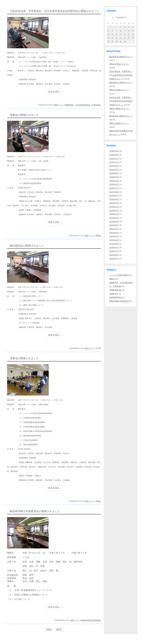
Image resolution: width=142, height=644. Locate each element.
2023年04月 (114, 240)
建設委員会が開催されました (121, 57)
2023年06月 (114, 233)
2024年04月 (114, 199)
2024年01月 (114, 207)
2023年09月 (114, 222)
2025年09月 (114, 166)
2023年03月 (114, 244)
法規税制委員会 (115, 297)
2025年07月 (114, 170)
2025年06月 (114, 173)
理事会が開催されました (119, 64)
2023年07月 (114, 229)
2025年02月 (114, 181)
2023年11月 (114, 214)
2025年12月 (114, 162)
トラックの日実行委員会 (119, 275)
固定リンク (59, 105)
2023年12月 (114, 210)
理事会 (98, 236)
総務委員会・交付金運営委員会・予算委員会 (83, 105)
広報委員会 (114, 294)
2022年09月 (114, 255)
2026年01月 (114, 159)
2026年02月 (114, 155)
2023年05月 (114, 236)
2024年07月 (114, 196)
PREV (49, 629)
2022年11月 (114, 251)
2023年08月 (114, 225)
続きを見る (54, 91)
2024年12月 (114, 188)
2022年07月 (114, 259)
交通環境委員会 (115, 290)
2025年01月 (114, 184)
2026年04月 (114, 151)
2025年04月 (114, 177)
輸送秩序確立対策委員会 (91, 620)
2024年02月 (114, 203)
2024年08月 (114, 192)
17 (129, 34)
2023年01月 (114, 247)
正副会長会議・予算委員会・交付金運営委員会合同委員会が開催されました (121, 75)
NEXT (59, 629)
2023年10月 (114, 218)
